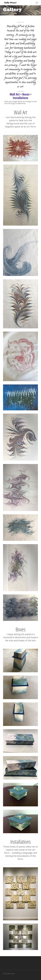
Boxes (26, 94)
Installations (20, 98)
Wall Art (15, 94)
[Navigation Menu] (37, 3)
